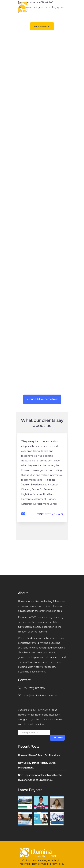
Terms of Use (39, 864)
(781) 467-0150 (37, 688)
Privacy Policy (56, 864)
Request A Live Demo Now (42, 399)
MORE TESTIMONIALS (50, 514)
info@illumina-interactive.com (41, 696)
